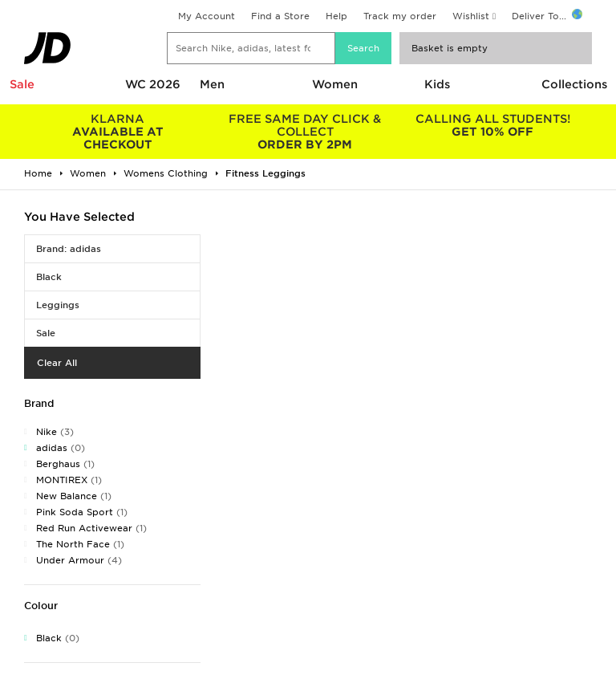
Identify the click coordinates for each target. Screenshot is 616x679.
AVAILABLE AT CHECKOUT (118, 132)
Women (335, 84)
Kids (437, 84)
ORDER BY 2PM (306, 132)
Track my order (400, 16)
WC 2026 (153, 84)
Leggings (58, 305)
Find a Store (280, 16)
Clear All (57, 363)
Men (212, 84)
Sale (22, 84)
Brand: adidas (69, 249)
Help (336, 16)
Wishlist (471, 16)
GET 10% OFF (492, 125)
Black (49, 277)
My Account (207, 16)
